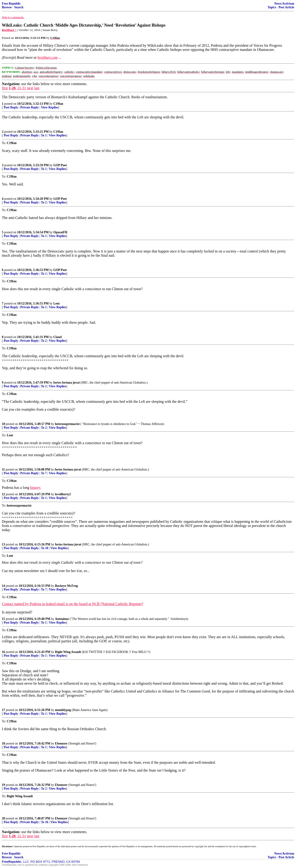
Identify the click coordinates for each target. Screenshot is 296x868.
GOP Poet (60, 165)
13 (3, 544)
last (37, 88)
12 (3, 494)
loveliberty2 (63, 494)
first (5, 88)
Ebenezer (61, 743)
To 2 (44, 202)
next (30, 88)
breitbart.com (48, 57)
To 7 (44, 473)
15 (3, 619)
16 (3, 652)
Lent (57, 303)
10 (3, 424)
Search (19, 7)
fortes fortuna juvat (67, 383)
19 (3, 785)
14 (3, 586)
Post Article (286, 7)
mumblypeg (63, 710)
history (35, 488)
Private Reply (30, 107)
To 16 (45, 822)
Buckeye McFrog (66, 586)
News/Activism (284, 4)
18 (3, 743)
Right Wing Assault (68, 652)
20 (3, 818)
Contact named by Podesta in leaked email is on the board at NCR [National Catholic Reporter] (72, 604)
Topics (272, 7)
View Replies (50, 107)
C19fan (58, 104)
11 (3, 469)
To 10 (45, 548)
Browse (7, 7)
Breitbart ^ (9, 30)
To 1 (44, 135)
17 (3, 710)
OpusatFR (60, 232)
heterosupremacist (67, 424)
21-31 (22, 88)
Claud (58, 337)
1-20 (12, 88)
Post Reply (11, 107)
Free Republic (11, 4)
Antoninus (62, 619)
